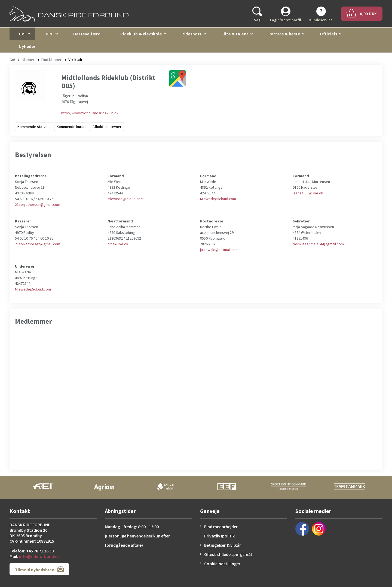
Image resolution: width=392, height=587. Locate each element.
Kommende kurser (72, 127)
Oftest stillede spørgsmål (228, 554)
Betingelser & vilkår (223, 545)
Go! (22, 34)
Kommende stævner (34, 127)
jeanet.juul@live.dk (308, 193)
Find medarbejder (221, 527)
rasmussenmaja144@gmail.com (318, 244)
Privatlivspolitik (219, 536)
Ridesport (192, 34)
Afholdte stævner (107, 127)
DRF (50, 34)
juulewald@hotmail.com (219, 250)
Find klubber (51, 60)
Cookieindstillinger (222, 564)
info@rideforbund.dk (39, 556)
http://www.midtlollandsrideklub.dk (90, 113)
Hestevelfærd (87, 34)
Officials (329, 34)
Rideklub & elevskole (141, 34)
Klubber (28, 60)
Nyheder (27, 46)
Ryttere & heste (284, 34)
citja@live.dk (118, 244)
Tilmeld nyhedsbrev (39, 569)
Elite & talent (235, 34)
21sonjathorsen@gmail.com (38, 204)
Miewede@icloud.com (125, 199)
